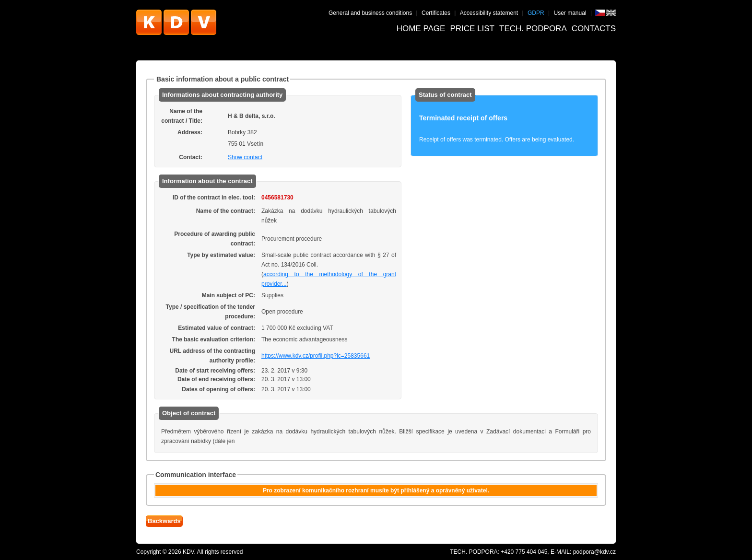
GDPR (536, 13)
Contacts (594, 29)
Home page (421, 29)
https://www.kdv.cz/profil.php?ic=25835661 (316, 356)
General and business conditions (370, 13)
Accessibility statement (489, 13)
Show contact (245, 157)
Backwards (164, 521)
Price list (472, 29)
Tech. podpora (533, 29)
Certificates (436, 13)
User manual (570, 13)
